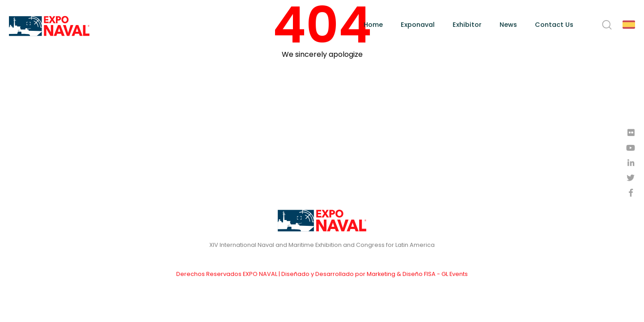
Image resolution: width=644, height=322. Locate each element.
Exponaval (418, 25)
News (508, 25)
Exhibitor (467, 25)
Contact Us (554, 25)
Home (373, 25)
